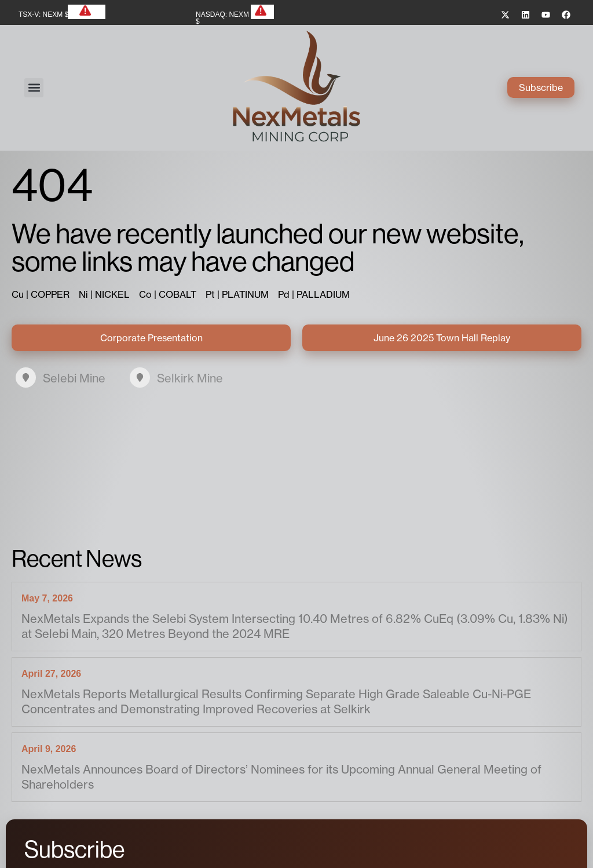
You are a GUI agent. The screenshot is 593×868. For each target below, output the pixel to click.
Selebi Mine (74, 378)
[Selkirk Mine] (140, 378)
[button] (34, 88)
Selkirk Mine (190, 378)
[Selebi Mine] (26, 378)
